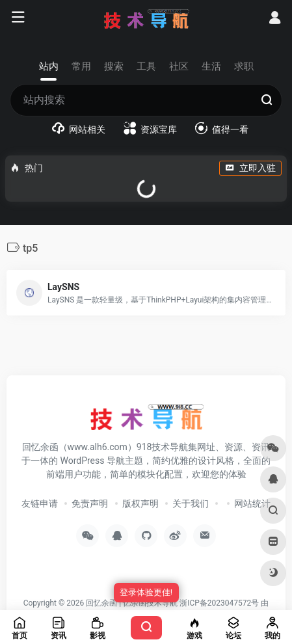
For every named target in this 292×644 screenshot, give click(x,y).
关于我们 (191, 503)
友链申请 (40, 503)
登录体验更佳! (146, 592)
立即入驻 (250, 168)
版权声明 (140, 503)
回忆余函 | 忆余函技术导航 (132, 603)
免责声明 (90, 503)
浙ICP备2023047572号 (219, 603)
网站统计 (252, 503)
